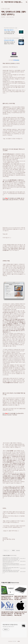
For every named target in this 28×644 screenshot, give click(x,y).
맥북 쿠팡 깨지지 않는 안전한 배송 (10, 30)
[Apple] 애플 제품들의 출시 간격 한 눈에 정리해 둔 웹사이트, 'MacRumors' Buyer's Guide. (11, 572)
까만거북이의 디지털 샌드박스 (14, 2)
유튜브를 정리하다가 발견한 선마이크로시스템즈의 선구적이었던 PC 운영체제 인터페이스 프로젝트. (11, 565)
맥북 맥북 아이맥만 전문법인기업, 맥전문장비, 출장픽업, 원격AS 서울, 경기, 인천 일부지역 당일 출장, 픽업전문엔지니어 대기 (10, 43)
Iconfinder (17, 60)
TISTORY (14, 641)
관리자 (19, 641)
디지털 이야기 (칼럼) (6, 555)
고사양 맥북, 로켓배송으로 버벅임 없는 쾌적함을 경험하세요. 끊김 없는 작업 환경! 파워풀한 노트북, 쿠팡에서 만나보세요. (10, 33)
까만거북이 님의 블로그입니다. (8, 627)
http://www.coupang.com (9, 28)
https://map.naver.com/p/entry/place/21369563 (12, 38)
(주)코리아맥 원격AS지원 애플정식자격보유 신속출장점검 (9, 40)
